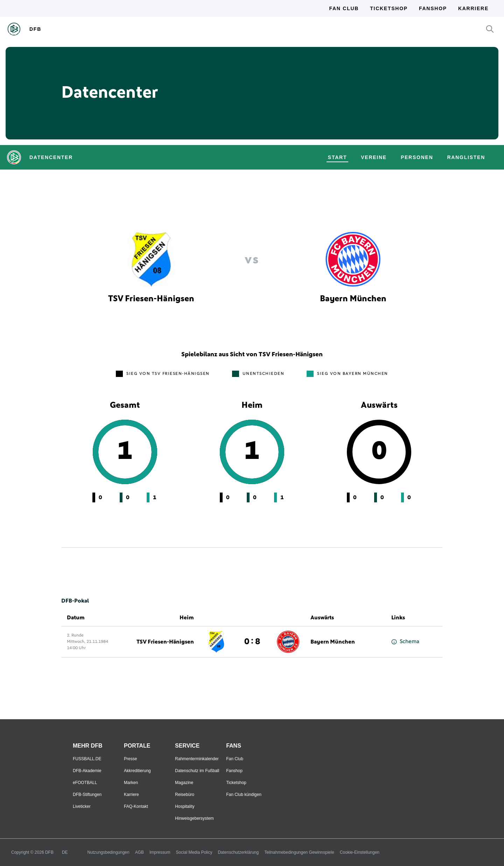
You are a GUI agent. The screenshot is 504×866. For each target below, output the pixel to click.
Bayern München (333, 642)
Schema (405, 642)
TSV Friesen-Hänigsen (165, 642)
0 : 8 (252, 642)
